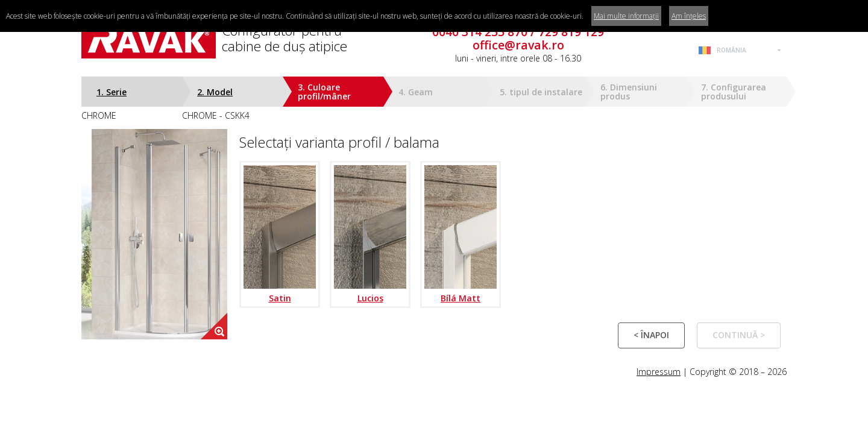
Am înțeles (689, 16)
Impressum (659, 372)
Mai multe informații (626, 16)
